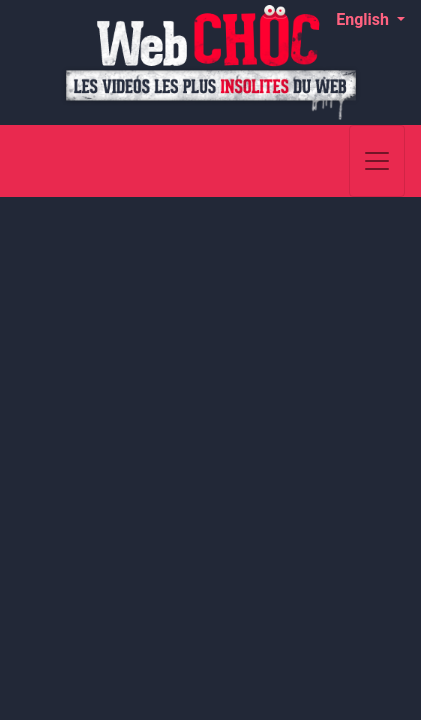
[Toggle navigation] (377, 161)
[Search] (331, 161)
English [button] (364, 19)
